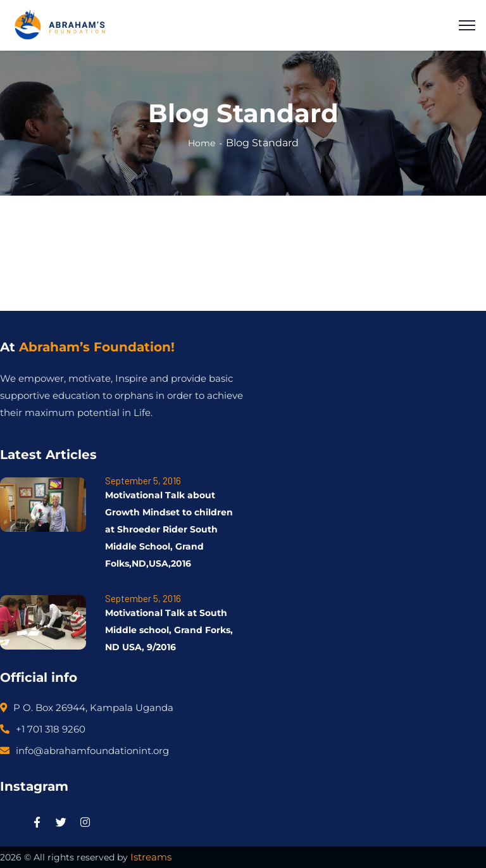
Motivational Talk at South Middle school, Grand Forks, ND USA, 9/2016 (169, 630)
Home (202, 143)
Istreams (151, 857)
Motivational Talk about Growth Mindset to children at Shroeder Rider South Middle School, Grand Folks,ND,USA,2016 (169, 529)
